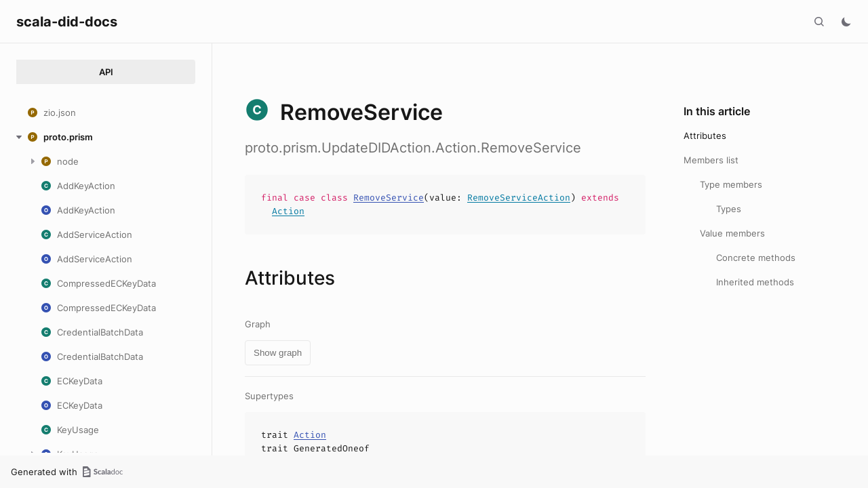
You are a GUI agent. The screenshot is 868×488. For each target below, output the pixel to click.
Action (288, 211)
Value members (732, 233)
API (106, 72)
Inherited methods (755, 282)
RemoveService (389, 198)
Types (729, 209)
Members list (711, 160)
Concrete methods (756, 258)
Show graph (278, 353)
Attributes (705, 136)
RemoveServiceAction (519, 198)
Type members (731, 184)
